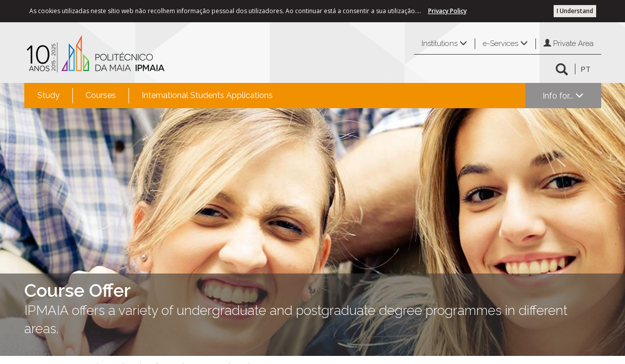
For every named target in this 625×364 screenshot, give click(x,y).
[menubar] (155, 96)
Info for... (563, 96)
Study (49, 95)
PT (586, 69)
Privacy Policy (447, 11)
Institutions (444, 43)
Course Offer (77, 290)
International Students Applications (207, 95)
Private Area (569, 43)
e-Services (505, 43)
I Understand (575, 11)
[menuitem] (49, 96)
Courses (101, 95)
